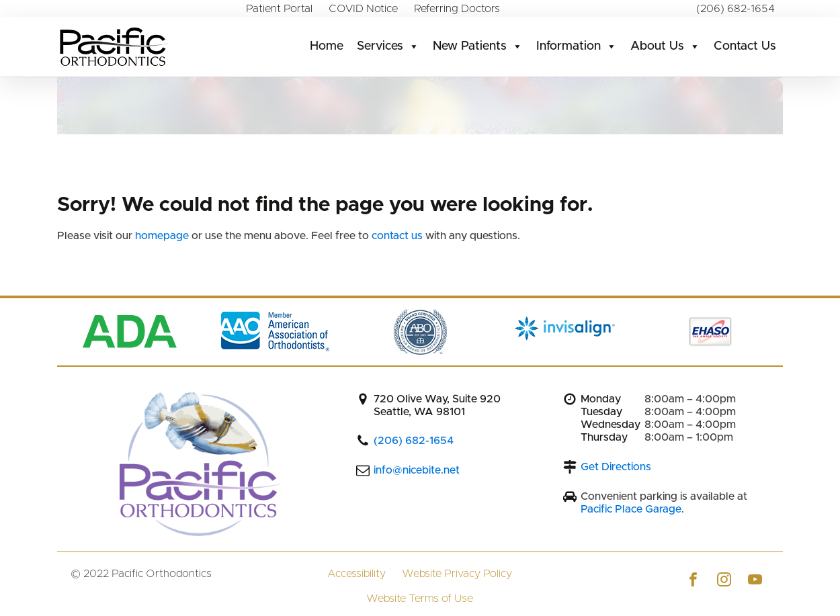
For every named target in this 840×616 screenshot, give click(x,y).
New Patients (478, 46)
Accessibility (356, 574)
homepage (163, 236)
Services (388, 46)
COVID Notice (363, 9)
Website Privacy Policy (457, 574)
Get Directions (616, 467)
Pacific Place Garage (631, 509)
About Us (665, 46)
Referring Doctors (457, 9)
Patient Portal (279, 9)
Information (577, 46)
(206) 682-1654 (736, 9)
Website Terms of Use (420, 599)
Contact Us (745, 46)
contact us (397, 236)
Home (327, 46)
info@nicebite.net (417, 470)
